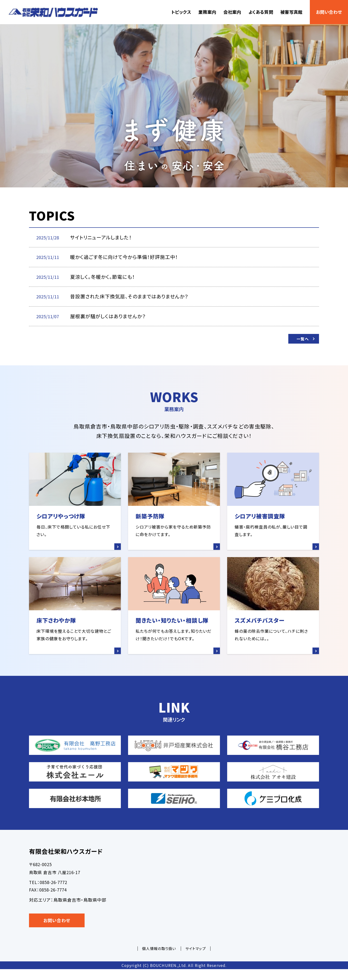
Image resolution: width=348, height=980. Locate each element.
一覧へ (301, 340)
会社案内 (232, 12)
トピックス (181, 12)
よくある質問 (261, 12)
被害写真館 (291, 12)
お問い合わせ (329, 12)
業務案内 (207, 12)
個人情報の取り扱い (159, 959)
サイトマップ (196, 959)
